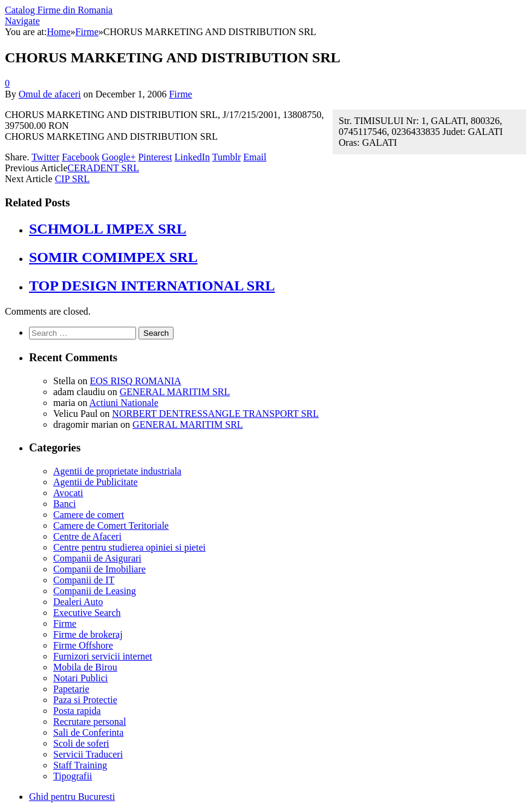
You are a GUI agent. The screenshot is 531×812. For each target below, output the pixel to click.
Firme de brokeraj (88, 634)
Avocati (68, 493)
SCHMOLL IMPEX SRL (108, 229)
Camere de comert (89, 515)
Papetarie (71, 689)
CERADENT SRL (103, 168)
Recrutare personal (90, 722)
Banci (64, 504)
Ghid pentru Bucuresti (72, 797)
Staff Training (80, 765)
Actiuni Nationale (124, 403)
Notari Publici (80, 678)
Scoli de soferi (81, 743)
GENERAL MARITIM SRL (175, 392)
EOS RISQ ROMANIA (135, 381)
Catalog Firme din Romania (59, 10)
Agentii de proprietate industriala (117, 471)
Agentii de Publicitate (96, 482)
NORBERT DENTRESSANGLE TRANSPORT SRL (215, 414)
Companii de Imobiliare (99, 569)
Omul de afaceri (50, 94)
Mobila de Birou (85, 667)
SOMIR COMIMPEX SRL (113, 257)
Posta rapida (77, 711)
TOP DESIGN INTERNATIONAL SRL (152, 286)
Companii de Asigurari (97, 558)
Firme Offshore (83, 645)
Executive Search (87, 613)
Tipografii (73, 776)
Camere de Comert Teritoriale (111, 526)
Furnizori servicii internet (103, 656)
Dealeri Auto (78, 602)
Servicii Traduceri (88, 754)
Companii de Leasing (95, 591)
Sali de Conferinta (88, 732)
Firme (180, 94)
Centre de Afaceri (87, 536)
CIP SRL (73, 179)
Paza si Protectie (85, 700)
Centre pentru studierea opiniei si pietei (129, 547)
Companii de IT (84, 580)
